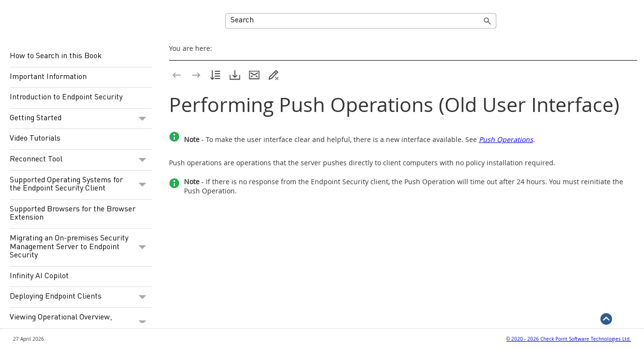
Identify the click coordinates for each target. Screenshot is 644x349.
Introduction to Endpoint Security (66, 97)
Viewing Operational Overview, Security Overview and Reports (81, 322)
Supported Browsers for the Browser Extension (73, 214)
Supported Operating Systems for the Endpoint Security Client (81, 185)
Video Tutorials (35, 139)
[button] (488, 21)
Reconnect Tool (81, 160)
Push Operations (506, 139)
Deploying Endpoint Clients (81, 297)
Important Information (48, 77)
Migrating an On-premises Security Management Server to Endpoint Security (81, 247)
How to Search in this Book (56, 56)
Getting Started (81, 119)
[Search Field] (361, 21)
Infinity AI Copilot (39, 276)
